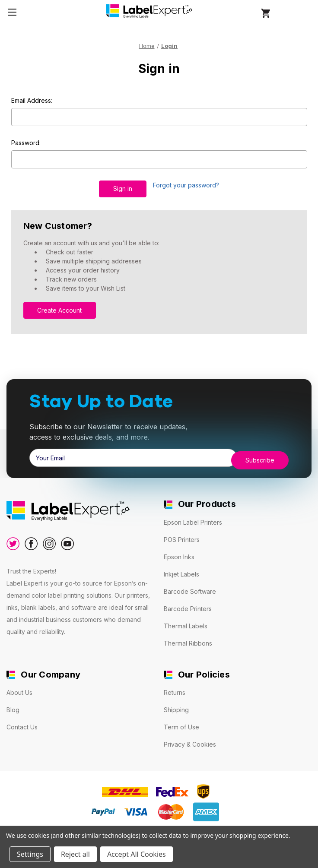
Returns (175, 687)
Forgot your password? (186, 185)
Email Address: (32, 100)
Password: (26, 143)
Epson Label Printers (193, 516)
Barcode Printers (188, 603)
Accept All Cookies (137, 854)
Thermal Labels (186, 620)
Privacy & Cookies (190, 739)
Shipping (176, 704)
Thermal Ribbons (188, 637)
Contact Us (22, 721)
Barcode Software (190, 585)
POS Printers (182, 534)
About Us (19, 687)
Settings (30, 854)
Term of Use (181, 721)
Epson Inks (179, 551)
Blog (13, 704)
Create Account (59, 306)
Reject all (75, 854)
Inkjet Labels (181, 568)
